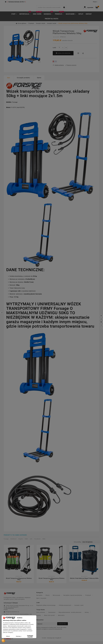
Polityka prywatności (65, 608)
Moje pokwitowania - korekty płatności (70, 615)
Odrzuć (8, 636)
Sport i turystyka (41, 601)
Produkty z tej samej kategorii (15, 538)
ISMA (26, 541)
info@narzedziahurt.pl (12, 615)
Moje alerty (61, 618)
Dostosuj (19, 636)
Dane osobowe (41, 615)
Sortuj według (77, 544)
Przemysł (88, 598)
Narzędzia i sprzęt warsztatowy (73, 598)
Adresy (87, 615)
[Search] (49, 9)
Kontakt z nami (79, 608)
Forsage (6, 541)
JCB (31, 541)
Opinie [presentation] (39, 80)
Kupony (39, 618)
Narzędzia (39, 598)
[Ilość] (59, 50)
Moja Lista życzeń (49, 618)
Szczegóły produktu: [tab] (24, 80)
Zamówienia (52, 615)
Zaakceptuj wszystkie (30, 636)
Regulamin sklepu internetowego (46, 608)
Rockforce (13, 541)
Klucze (48, 598)
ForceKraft (37, 541)
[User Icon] (88, 9)
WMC (44, 541)
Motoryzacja (56, 598)
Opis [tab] (9, 80)
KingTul (21, 541)
